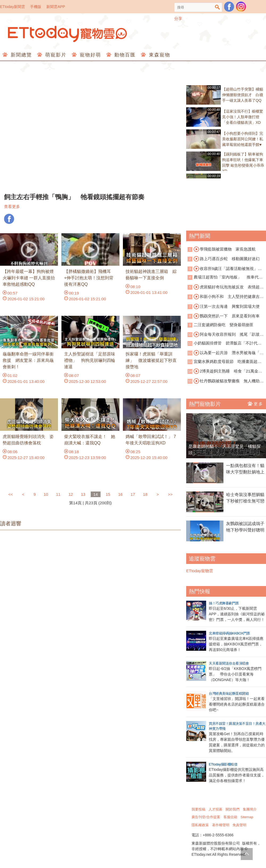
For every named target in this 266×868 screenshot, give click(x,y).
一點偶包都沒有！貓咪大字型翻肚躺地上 (245, 469)
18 (145, 494)
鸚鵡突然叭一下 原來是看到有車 (227, 316)
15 (108, 494)
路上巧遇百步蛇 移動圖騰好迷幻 (227, 259)
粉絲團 (229, 7)
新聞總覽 (20, 55)
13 (83, 494)
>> (170, 494)
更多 (255, 404)
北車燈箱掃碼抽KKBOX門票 (229, 633)
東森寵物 (159, 55)
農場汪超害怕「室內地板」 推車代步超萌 (225, 278)
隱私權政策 (200, 825)
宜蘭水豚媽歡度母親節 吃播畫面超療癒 (225, 362)
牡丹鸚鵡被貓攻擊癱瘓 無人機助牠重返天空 (226, 381)
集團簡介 (250, 809)
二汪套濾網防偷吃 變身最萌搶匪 (224, 325)
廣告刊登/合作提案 (206, 817)
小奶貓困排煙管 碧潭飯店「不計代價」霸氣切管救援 (223, 344)
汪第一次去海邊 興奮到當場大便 (227, 306)
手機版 (36, 7)
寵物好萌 (90, 55)
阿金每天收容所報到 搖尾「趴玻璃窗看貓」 (226, 335)
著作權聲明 (221, 825)
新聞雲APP (56, 7)
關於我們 (232, 809)
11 (58, 494)
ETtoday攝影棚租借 (223, 764)
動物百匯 (124, 55)
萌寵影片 (55, 55)
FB (9, 219)
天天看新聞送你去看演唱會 (229, 663)
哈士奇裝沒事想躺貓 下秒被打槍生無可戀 (246, 498)
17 (133, 494)
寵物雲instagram (241, 7)
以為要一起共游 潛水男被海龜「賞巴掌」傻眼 (226, 353)
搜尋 (217, 7)
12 (71, 494)
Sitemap (247, 817)
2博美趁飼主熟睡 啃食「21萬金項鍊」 (225, 371)
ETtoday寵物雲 (68, 34)
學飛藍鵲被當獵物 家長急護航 (225, 249)
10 (46, 494)
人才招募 (215, 809)
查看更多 (12, 206)
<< (11, 494)
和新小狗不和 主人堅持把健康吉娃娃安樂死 (226, 297)
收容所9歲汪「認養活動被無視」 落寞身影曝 (225, 269)
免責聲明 (239, 825)
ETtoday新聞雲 (13, 7)
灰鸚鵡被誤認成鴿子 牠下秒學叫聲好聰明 (246, 527)
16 (120, 494)
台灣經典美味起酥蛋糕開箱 (229, 693)
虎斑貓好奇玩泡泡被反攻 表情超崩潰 (226, 287)
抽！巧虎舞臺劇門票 (224, 603)
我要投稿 (198, 809)
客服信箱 (230, 817)
